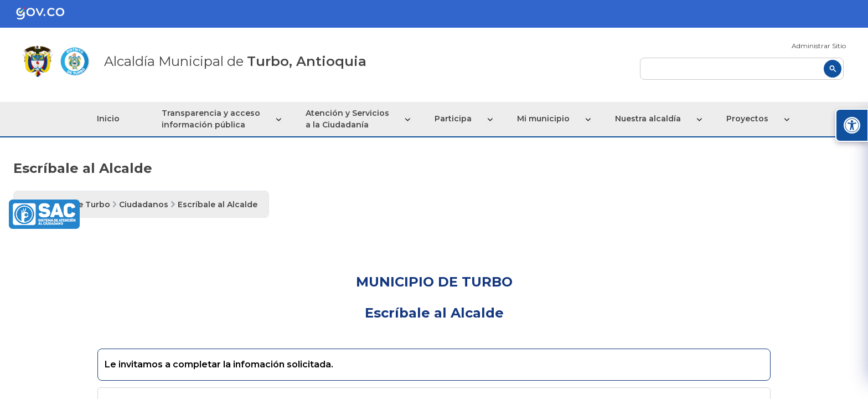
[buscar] (742, 69)
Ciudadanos (144, 204)
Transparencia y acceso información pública (215, 119)
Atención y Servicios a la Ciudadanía (350, 119)
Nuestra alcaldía (647, 119)
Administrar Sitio (819, 46)
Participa (455, 119)
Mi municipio (544, 119)
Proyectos (746, 119)
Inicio (112, 119)
